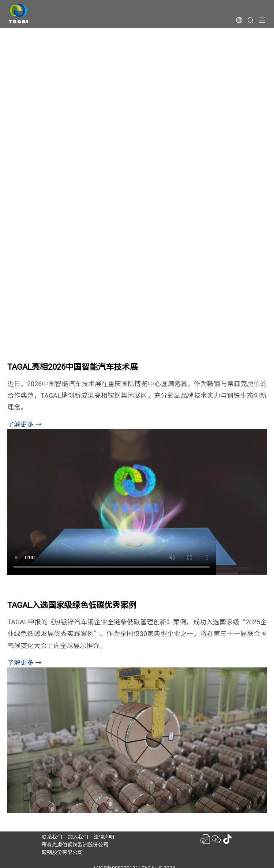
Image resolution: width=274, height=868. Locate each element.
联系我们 (52, 837)
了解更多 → (25, 424)
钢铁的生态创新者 (58, 89)
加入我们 (78, 837)
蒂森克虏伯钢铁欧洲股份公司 (75, 845)
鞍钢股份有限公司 (62, 852)
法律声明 (104, 837)
